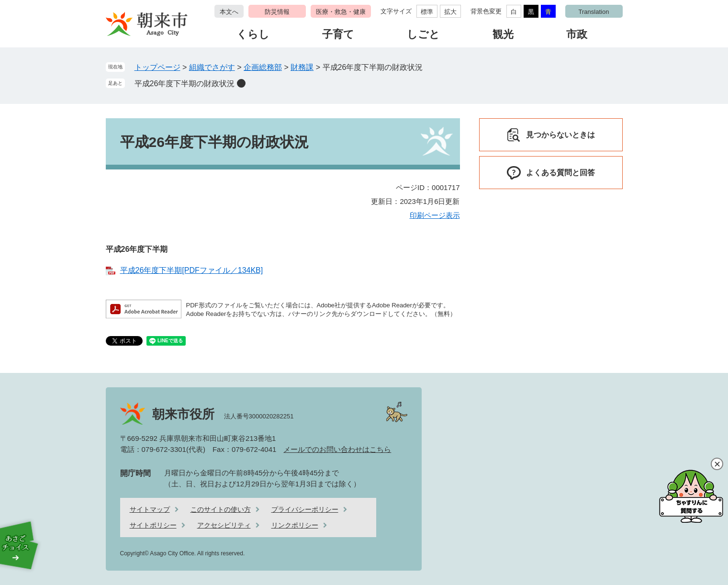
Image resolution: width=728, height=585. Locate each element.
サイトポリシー (153, 525)
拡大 (450, 12)
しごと (423, 34)
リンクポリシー (295, 525)
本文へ (229, 12)
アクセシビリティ (224, 525)
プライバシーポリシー (305, 509)
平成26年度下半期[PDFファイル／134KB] (192, 270)
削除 (241, 83)
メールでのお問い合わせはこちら (337, 449)
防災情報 (277, 12)
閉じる (717, 464)
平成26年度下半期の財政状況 (185, 84)
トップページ (157, 67)
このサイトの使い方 (221, 509)
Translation (594, 12)
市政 (577, 34)
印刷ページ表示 (435, 215)
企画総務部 (263, 67)
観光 (503, 34)
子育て (338, 34)
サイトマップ (150, 509)
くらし (253, 34)
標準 (427, 12)
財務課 (302, 67)
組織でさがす (212, 67)
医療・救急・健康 (341, 12)
